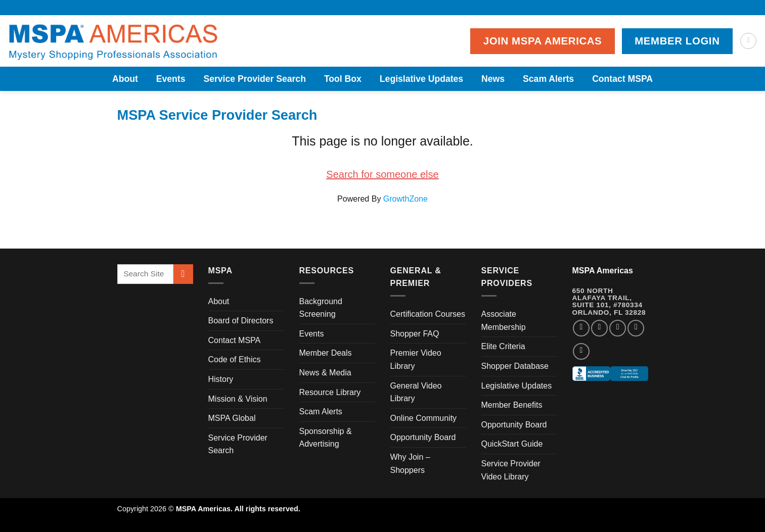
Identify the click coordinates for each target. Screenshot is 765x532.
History (221, 379)
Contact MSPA (622, 79)
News (493, 79)
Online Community (424, 418)
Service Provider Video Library (511, 470)
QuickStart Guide (512, 444)
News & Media (325, 373)
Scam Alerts (548, 79)
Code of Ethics (235, 359)
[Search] (748, 41)
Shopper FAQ (415, 334)
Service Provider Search (254, 79)
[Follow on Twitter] (618, 328)
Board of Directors (241, 321)
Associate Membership (504, 321)
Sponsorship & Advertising (326, 438)
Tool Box (343, 79)
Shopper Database (515, 366)
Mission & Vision (238, 399)
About (125, 79)
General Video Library (416, 392)
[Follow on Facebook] (581, 328)
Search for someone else (382, 174)
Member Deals (326, 353)
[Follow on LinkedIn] (636, 328)
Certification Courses (428, 314)
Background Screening (321, 308)
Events (171, 79)
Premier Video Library (416, 359)
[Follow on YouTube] (581, 351)
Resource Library (330, 392)
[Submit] (183, 274)
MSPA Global (232, 418)
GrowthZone (406, 199)
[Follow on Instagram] (599, 328)
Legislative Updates (421, 79)
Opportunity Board (423, 437)
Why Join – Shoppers (410, 464)
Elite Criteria (503, 346)
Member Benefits (512, 405)
